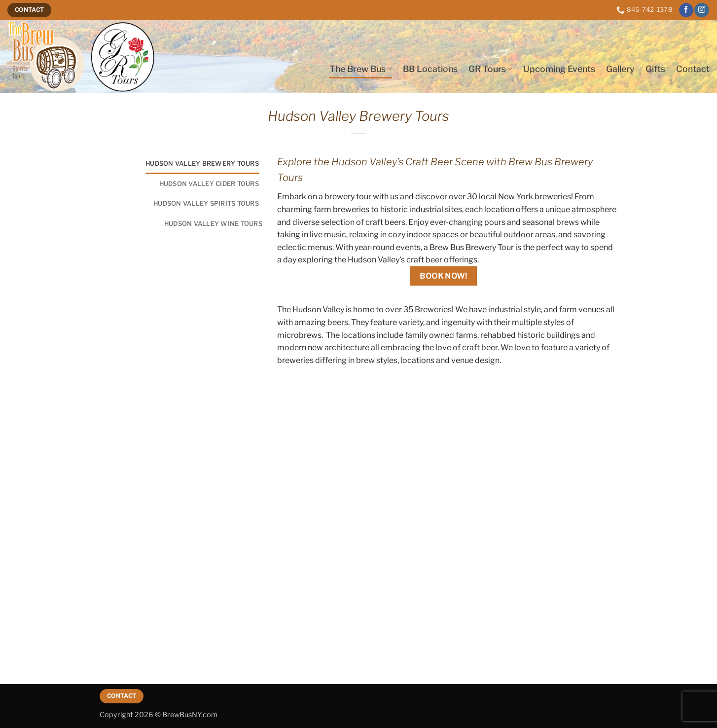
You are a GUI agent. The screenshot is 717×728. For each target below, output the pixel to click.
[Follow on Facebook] (686, 10)
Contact (693, 69)
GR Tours (490, 69)
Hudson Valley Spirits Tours (206, 203)
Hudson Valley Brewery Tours (202, 164)
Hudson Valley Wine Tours (213, 224)
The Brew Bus (361, 69)
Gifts (655, 69)
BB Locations (430, 69)
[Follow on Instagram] (701, 10)
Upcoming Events (559, 69)
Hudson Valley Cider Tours (209, 184)
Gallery (620, 69)
